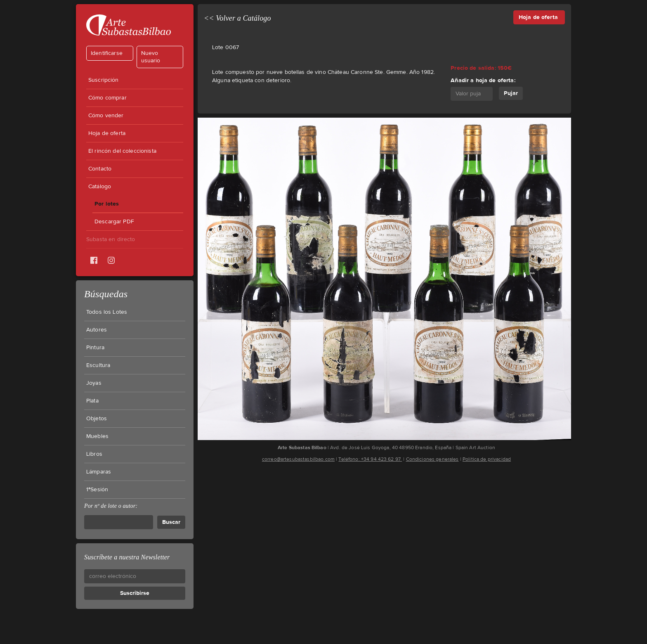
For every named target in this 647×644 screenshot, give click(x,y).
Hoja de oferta (107, 133)
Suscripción (104, 80)
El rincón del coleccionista (122, 151)
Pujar (511, 93)
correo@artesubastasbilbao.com (298, 459)
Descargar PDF (114, 222)
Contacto (100, 169)
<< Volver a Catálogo (237, 18)
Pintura (95, 348)
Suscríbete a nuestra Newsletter (127, 557)
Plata (92, 401)
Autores (97, 330)
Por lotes (107, 204)
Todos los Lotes (107, 312)
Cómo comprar (107, 98)
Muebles (97, 436)
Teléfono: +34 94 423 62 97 (370, 459)
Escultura (98, 365)
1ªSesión (97, 490)
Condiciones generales (432, 459)
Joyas (94, 383)
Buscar (171, 522)
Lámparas (99, 472)
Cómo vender (106, 116)
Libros (94, 454)
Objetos (97, 419)
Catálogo (100, 187)
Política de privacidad (487, 459)
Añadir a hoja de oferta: (483, 80)
